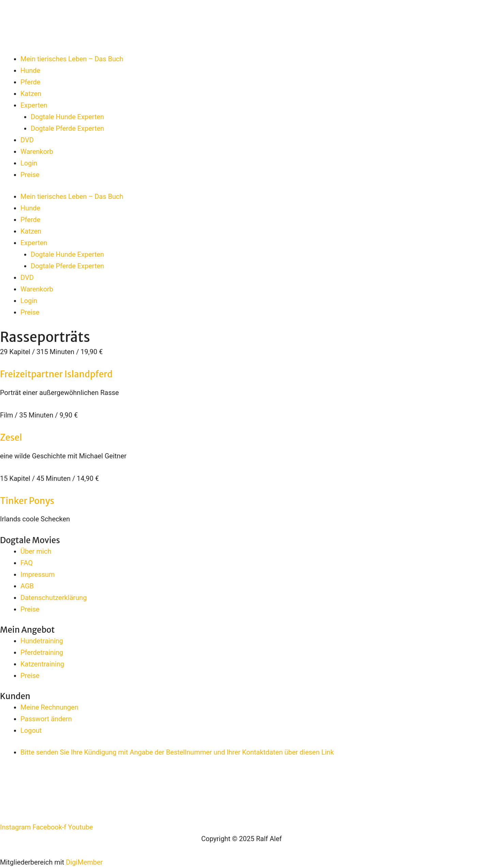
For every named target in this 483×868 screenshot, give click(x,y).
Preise (30, 175)
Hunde (30, 70)
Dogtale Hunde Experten (67, 117)
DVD (27, 140)
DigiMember (84, 862)
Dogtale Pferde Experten (67, 128)
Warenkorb (37, 152)
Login (29, 163)
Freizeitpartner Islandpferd (56, 374)
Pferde (30, 82)
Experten (34, 105)
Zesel (11, 437)
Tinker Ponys (27, 501)
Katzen (31, 94)
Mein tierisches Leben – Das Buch (72, 59)
